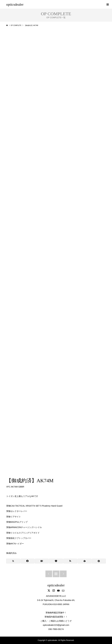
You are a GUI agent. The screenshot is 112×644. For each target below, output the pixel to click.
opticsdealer (15, 4)
